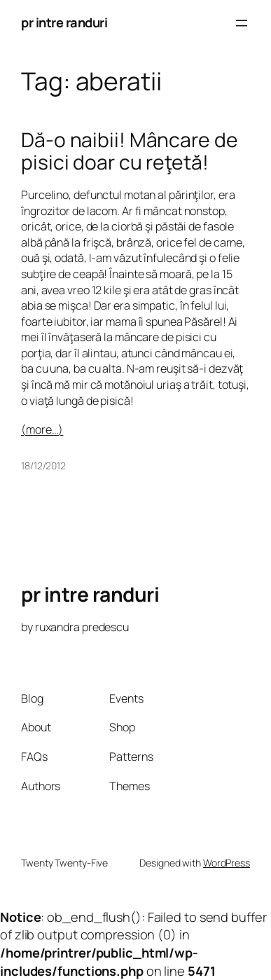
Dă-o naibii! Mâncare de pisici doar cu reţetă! (130, 151)
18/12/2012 (43, 465)
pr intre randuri (64, 22)
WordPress (227, 863)
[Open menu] (242, 23)
